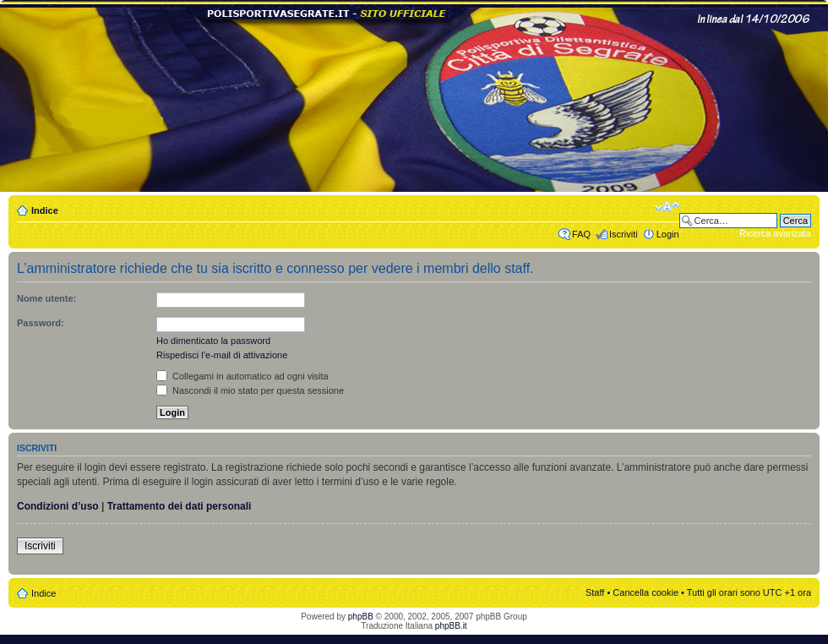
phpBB (361, 617)
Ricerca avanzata (775, 233)
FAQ (581, 234)
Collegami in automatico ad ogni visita (242, 376)
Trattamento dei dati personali (180, 506)
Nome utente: (46, 298)
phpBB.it (451, 626)
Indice (45, 210)
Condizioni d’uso (58, 506)
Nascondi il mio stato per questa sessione (250, 390)
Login (668, 234)
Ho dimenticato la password (213, 341)
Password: (41, 323)
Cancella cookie (646, 592)
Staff (595, 592)
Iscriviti (624, 234)
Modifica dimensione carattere (667, 207)
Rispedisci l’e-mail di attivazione (222, 355)
